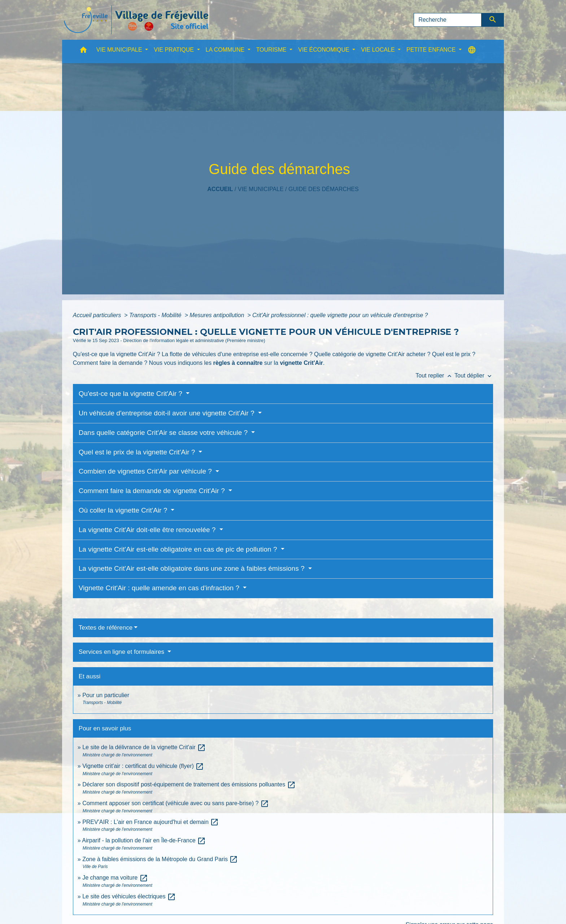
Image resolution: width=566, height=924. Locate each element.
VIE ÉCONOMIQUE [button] (325, 50)
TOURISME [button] (272, 50)
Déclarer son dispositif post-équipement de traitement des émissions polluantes (189, 784)
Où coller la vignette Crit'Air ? (124, 510)
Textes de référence (106, 628)
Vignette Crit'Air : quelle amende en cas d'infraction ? (160, 588)
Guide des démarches (324, 189)
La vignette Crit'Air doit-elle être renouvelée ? (148, 530)
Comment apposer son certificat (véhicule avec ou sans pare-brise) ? (176, 803)
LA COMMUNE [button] (226, 50)
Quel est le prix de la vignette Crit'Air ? (138, 452)
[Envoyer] (493, 20)
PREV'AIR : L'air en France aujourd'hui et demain (151, 822)
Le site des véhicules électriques (129, 896)
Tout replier (435, 375)
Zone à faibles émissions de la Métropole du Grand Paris (160, 859)
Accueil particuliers (98, 315)
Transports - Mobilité (156, 315)
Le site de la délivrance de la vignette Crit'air (144, 747)
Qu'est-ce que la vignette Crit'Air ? (131, 394)
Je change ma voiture (115, 878)
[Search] (448, 20)
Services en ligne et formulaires (122, 652)
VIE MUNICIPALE (261, 189)
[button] (83, 51)
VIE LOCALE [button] (379, 50)
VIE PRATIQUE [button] (175, 50)
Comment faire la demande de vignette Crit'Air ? (153, 491)
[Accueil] (136, 20)
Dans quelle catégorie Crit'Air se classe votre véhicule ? (164, 433)
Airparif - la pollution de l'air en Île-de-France (144, 840)
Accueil (220, 189)
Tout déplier (474, 375)
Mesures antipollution (218, 315)
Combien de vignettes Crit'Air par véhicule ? (146, 471)
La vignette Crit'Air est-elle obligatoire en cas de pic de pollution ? (179, 549)
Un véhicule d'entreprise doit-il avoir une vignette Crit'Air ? (167, 413)
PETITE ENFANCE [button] (432, 50)
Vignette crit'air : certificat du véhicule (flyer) (143, 766)
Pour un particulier (106, 695)
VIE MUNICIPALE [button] (120, 50)
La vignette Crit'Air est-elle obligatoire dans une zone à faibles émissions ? (193, 568)
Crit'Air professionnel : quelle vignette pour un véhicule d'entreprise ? (340, 315)
